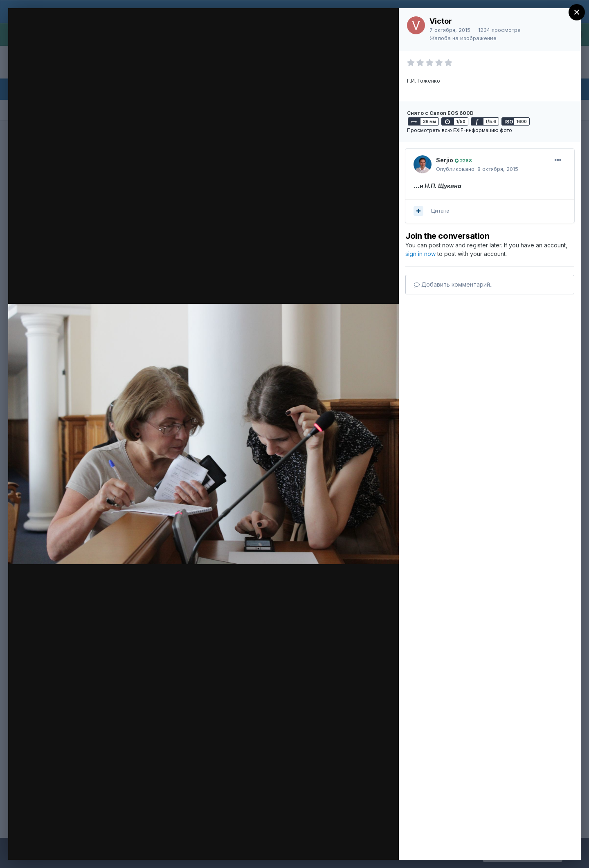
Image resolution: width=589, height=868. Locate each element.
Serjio (445, 160)
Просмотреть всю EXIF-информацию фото (460, 130)
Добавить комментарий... (454, 284)
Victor (441, 21)
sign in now (420, 254)
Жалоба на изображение (463, 38)
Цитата (440, 211)
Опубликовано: (477, 169)
